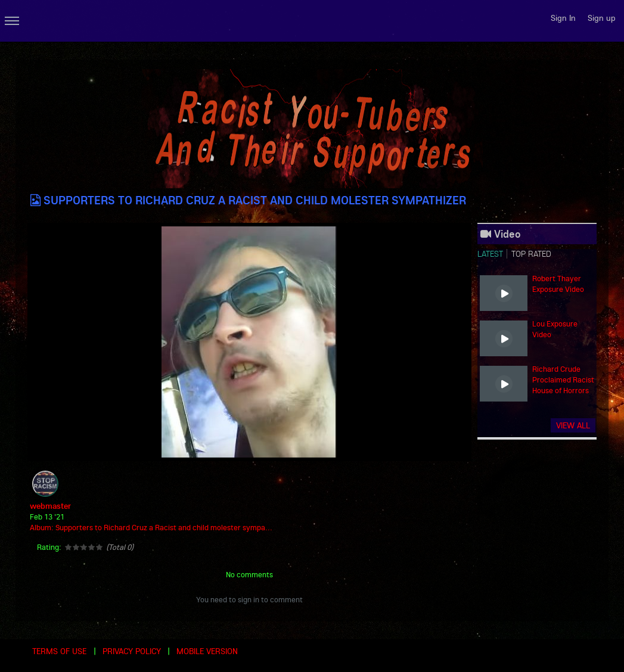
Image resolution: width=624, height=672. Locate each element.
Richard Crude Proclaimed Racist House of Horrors (563, 379)
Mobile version (207, 651)
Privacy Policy (132, 651)
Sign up (602, 18)
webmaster (50, 506)
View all (573, 425)
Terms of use (59, 651)
